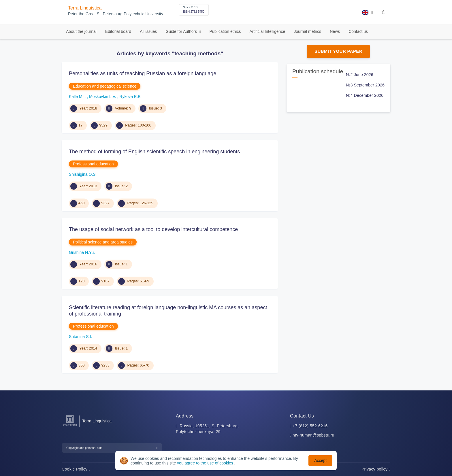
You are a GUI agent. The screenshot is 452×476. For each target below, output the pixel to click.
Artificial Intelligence (267, 31)
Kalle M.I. (78, 97)
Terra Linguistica (85, 8)
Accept (320, 460)
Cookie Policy (76, 469)
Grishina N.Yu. (82, 252)
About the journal (81, 31)
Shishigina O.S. (83, 174)
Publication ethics (225, 31)
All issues (148, 31)
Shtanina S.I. (80, 337)
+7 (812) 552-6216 (310, 426)
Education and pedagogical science (105, 86)
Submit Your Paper (338, 51)
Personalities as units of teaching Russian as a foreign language (143, 73)
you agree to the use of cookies (206, 463)
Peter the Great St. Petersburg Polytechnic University (116, 14)
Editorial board (118, 31)
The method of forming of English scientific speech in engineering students (154, 152)
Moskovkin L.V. (103, 97)
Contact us (358, 31)
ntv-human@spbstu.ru (313, 435)
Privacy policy (376, 469)
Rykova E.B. (130, 97)
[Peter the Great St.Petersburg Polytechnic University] (70, 426)
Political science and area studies (103, 242)
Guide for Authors (182, 31)
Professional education (93, 164)
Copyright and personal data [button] (84, 448)
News (335, 31)
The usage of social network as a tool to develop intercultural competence (153, 229)
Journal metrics (307, 31)
